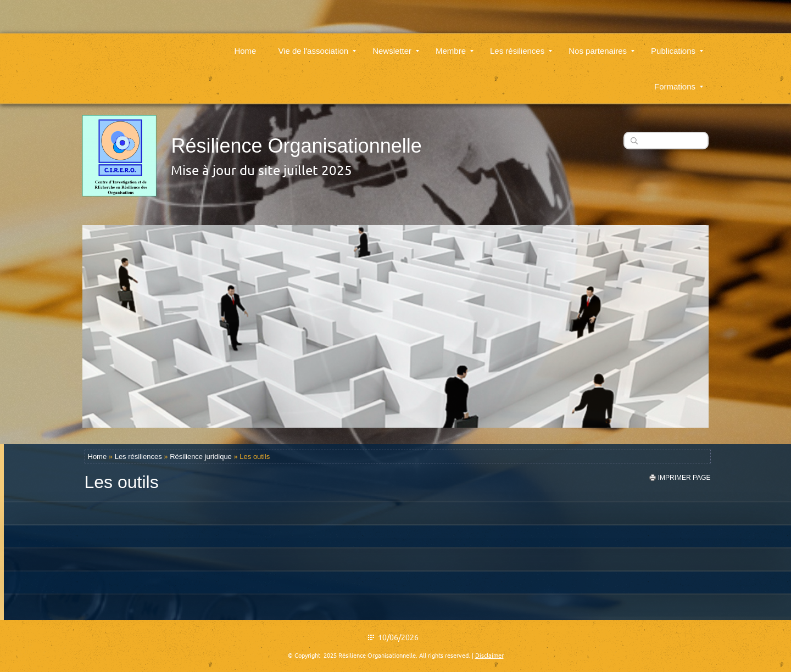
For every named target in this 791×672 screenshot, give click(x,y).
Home (245, 44)
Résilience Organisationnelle (296, 146)
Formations (679, 80)
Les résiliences (521, 44)
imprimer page (684, 478)
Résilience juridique (201, 457)
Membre (455, 44)
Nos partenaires (601, 44)
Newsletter (396, 44)
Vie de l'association (317, 44)
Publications (677, 44)
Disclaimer (489, 656)
